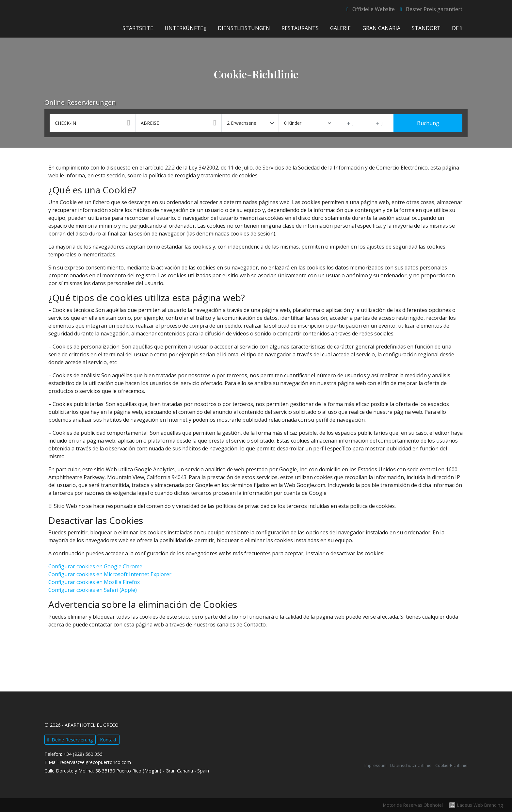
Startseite (137, 28)
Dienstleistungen (244, 28)
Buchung (428, 123)
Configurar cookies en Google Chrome (95, 566)
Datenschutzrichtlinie (411, 765)
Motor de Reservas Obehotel (413, 805)
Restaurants (300, 28)
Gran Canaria (381, 28)
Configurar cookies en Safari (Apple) (93, 590)
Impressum (376, 765)
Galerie (340, 28)
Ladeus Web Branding (480, 805)
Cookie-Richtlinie (451, 765)
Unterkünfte (185, 28)
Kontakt (108, 740)
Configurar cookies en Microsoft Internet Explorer (110, 574)
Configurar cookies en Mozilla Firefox (94, 582)
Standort (426, 28)
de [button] (457, 28)
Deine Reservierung (70, 740)
